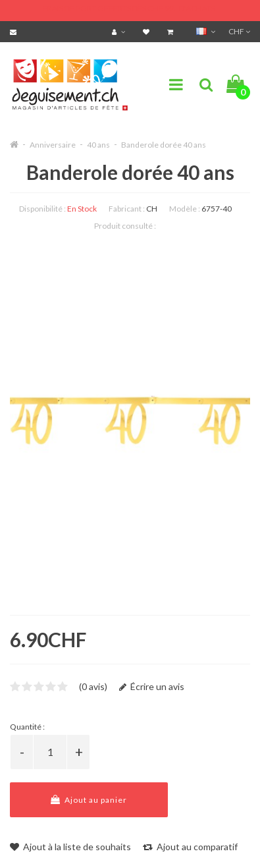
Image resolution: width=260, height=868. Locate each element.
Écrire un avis (152, 686)
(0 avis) (93, 686)
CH (152, 209)
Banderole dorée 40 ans (164, 145)
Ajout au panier (89, 800)
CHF (239, 31)
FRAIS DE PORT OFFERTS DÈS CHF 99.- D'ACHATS (129, 8)
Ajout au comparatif (190, 847)
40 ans (98, 145)
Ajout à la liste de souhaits (70, 847)
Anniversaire (53, 145)
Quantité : (27, 727)
